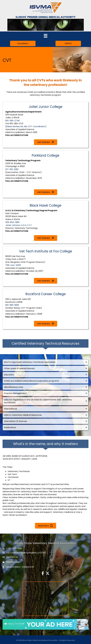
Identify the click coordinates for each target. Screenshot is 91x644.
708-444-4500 (13, 265)
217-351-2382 (12, 169)
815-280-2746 (12, 121)
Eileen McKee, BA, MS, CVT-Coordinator (26, 126)
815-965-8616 (12, 305)
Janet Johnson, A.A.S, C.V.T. (19, 225)
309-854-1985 (12, 222)
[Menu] (46, 36)
